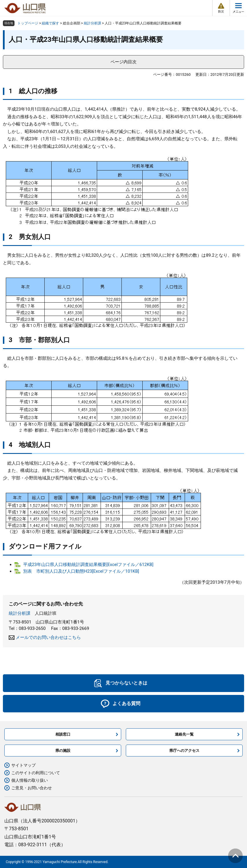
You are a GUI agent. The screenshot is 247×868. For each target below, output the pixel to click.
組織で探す (50, 23)
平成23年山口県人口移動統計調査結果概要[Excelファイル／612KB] (88, 565)
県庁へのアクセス (184, 751)
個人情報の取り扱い (30, 780)
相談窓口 (63, 734)
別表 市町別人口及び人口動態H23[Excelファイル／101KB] (81, 571)
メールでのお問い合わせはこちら (48, 637)
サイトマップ (23, 765)
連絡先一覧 (184, 734)
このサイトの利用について (36, 773)
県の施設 (63, 751)
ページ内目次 (124, 62)
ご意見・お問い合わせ (32, 788)
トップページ (28, 23)
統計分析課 (92, 23)
